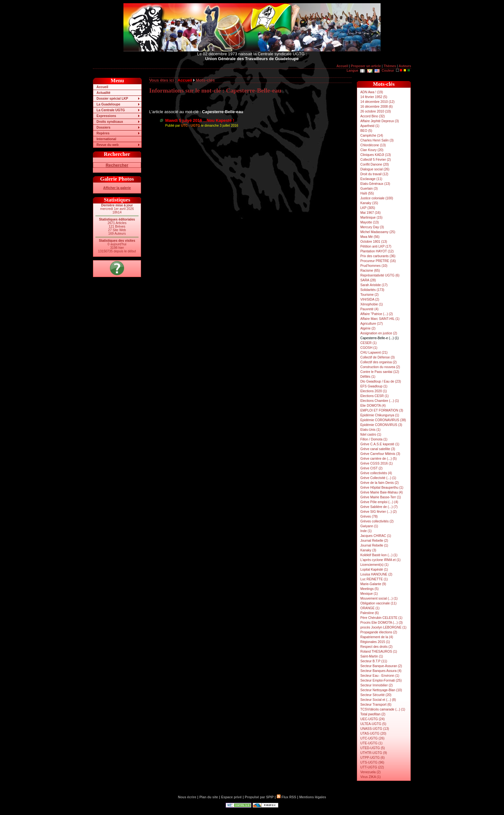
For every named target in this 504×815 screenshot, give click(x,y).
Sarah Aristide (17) (374, 285)
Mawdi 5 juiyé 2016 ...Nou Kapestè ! (200, 120)
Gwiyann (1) (369, 526)
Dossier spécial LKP (112, 99)
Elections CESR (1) (374, 396)
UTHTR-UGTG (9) (374, 753)
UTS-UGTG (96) (372, 762)
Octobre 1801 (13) (374, 242)
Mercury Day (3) (372, 227)
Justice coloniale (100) (377, 198)
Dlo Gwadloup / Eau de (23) (381, 381)
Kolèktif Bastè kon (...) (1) (379, 555)
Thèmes (390, 66)
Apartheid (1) (370, 126)
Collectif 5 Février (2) (376, 160)
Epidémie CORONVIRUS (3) (381, 425)
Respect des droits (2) (376, 647)
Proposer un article (366, 66)
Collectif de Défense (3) (378, 357)
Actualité (103, 93)
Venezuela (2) (370, 772)
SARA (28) (368, 280)
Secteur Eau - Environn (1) (380, 676)
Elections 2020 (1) (374, 391)
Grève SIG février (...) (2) (378, 512)
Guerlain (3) (369, 189)
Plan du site (209, 797)
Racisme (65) (370, 271)
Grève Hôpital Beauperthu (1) (382, 488)
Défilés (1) (368, 377)
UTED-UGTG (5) (373, 748)
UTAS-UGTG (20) (373, 733)
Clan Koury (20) (372, 150)
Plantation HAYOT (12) (377, 251)
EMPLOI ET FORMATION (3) (382, 410)
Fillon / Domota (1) (374, 439)
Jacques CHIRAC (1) (376, 536)
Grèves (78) (369, 516)
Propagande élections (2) (379, 632)
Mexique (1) (369, 594)
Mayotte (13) (369, 222)
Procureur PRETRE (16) (378, 261)
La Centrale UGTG (111, 110)
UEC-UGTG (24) (373, 719)
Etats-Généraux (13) (375, 184)
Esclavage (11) (371, 179)
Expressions (106, 116)
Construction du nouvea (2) (380, 367)
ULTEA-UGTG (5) (373, 724)
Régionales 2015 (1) (375, 642)
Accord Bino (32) (373, 116)
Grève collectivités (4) (376, 473)
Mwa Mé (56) (370, 237)
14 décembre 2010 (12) (377, 102)
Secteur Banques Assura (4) (381, 671)
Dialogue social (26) (375, 169)
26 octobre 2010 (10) (376, 111)
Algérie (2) (368, 328)
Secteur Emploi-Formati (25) (381, 680)
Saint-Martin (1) (372, 656)
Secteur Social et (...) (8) (378, 700)
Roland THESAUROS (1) (379, 652)
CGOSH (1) (369, 348)
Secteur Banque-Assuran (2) (381, 666)
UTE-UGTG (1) (371, 743)
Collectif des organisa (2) (378, 362)
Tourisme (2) (369, 295)
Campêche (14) (372, 136)
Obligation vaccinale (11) (378, 603)
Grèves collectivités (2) (377, 521)
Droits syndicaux (110, 122)
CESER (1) (369, 343)
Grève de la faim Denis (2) (379, 483)
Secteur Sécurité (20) (376, 695)
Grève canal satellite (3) (378, 449)
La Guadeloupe (108, 104)
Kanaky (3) (368, 550)
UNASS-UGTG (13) (375, 729)
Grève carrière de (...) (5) (378, 459)
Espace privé (231, 797)
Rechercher (117, 165)
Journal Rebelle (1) (374, 545)
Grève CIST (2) (371, 468)
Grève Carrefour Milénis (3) (380, 454)
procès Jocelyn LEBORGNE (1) (383, 627)
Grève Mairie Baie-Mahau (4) (382, 492)
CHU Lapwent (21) (374, 353)
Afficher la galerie (117, 188)
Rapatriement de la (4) (377, 637)
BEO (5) (366, 131)
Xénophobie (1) (372, 304)
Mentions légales (313, 797)
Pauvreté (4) (369, 309)
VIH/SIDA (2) (370, 299)
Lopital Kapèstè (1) (374, 570)
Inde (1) (366, 531)
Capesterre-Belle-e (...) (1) (379, 338)
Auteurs (405, 66)
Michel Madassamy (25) (378, 232)
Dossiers (103, 127)
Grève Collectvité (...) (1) (378, 478)
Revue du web (108, 145)
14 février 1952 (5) (374, 97)
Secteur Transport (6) (376, 705)
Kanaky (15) (369, 203)
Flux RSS (286, 797)
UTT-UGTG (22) (372, 767)
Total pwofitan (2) (373, 714)
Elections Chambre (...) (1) (380, 401)
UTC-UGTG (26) (372, 738)
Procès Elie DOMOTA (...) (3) (382, 623)
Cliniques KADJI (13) (376, 155)
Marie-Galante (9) (373, 584)
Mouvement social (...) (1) (379, 598)
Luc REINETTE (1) (374, 579)
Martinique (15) (371, 217)
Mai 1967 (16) (370, 213)
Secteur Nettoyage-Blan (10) (381, 690)
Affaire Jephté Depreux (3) (380, 121)
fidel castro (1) (371, 435)
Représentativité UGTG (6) (380, 275)
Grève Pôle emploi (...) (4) (379, 502)
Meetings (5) (369, 589)
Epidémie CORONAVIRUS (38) (383, 420)
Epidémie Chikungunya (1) (380, 415)
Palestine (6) (369, 613)
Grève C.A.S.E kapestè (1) (380, 444)
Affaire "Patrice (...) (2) (377, 314)
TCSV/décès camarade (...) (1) (383, 709)
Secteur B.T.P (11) (374, 661)
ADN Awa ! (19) (372, 92)
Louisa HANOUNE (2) (376, 574)
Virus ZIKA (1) (371, 777)
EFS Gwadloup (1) (374, 386)
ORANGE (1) (370, 608)
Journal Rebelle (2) (374, 541)
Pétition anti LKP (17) (376, 246)
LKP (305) (368, 208)
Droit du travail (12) (374, 174)
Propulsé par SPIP (259, 797)
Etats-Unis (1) (370, 430)
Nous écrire (187, 797)
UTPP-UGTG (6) (373, 758)
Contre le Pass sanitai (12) (380, 372)
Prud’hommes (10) (374, 266)
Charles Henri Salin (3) (377, 140)
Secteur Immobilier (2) (377, 685)
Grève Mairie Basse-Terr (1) (381, 497)
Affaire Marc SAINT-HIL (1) (380, 319)
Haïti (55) (367, 193)
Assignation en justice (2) (379, 333)
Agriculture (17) (372, 324)
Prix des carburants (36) (378, 256)
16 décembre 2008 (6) (377, 107)
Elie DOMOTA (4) (373, 406)
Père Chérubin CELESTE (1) (381, 618)
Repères (103, 133)
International (106, 139)
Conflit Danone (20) (375, 164)
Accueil (342, 66)
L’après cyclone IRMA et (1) (380, 560)
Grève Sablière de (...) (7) (379, 507)
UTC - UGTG (191, 126)
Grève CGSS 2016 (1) (377, 463)
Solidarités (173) (372, 290)
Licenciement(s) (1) (374, 565)
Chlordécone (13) (373, 145)
